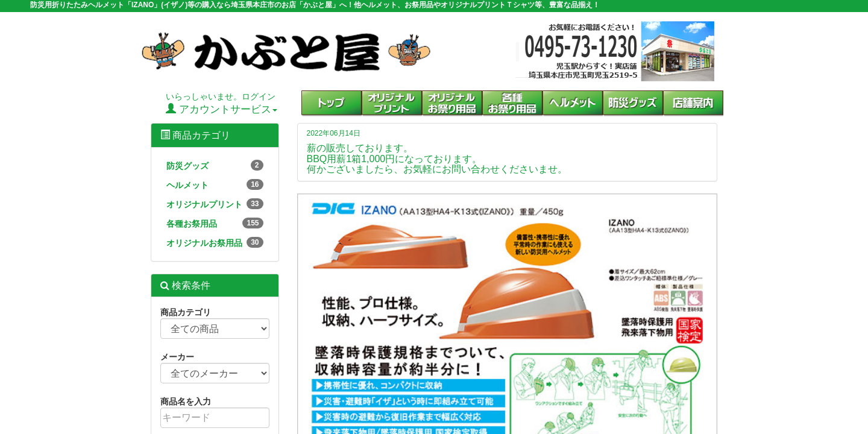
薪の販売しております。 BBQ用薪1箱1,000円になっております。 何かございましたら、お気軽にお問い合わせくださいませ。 (437, 159)
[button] (512, 104)
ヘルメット (215, 184)
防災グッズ (215, 165)
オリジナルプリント (215, 204)
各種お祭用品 (215, 223)
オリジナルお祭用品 (215, 242)
